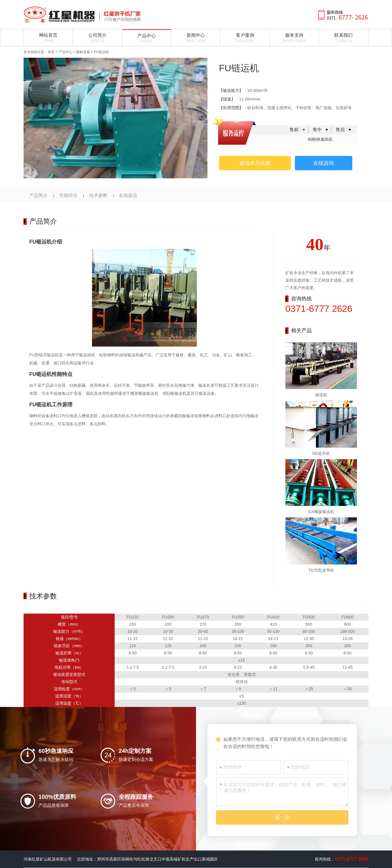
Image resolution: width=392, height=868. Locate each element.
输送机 (321, 395)
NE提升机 (321, 453)
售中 (317, 130)
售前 (294, 130)
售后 (340, 130)
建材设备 (83, 52)
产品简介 (39, 195)
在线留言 (128, 195)
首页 (51, 52)
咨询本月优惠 (255, 163)
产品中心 (66, 52)
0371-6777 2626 (319, 309)
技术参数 (98, 195)
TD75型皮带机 (321, 570)
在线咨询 (324, 163)
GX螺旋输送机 (321, 512)
